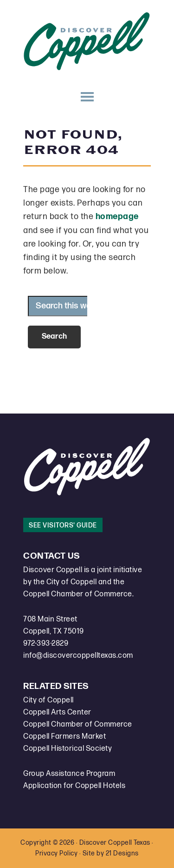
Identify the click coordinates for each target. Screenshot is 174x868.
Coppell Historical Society (68, 749)
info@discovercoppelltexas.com (78, 656)
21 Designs (122, 853)
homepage (117, 217)
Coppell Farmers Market (64, 737)
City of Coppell (48, 700)
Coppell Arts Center (57, 712)
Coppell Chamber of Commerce (78, 724)
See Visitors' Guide (63, 525)
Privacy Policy (56, 853)
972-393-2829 (46, 644)
